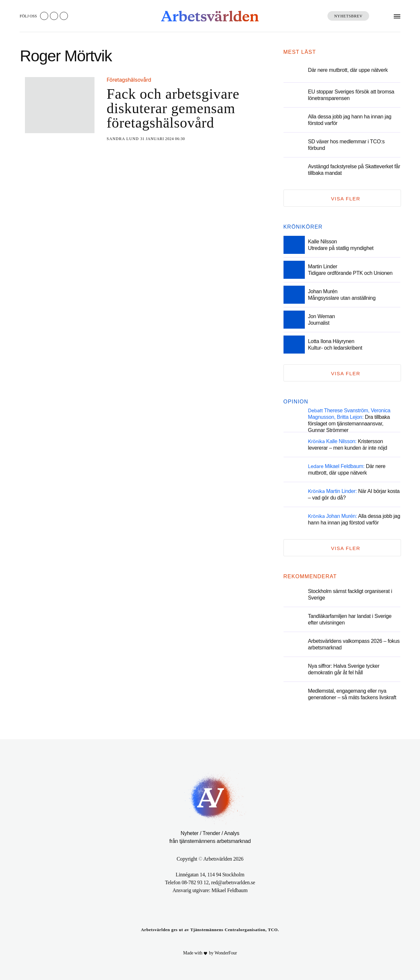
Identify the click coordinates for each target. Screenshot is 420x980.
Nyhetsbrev (348, 16)
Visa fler (346, 199)
